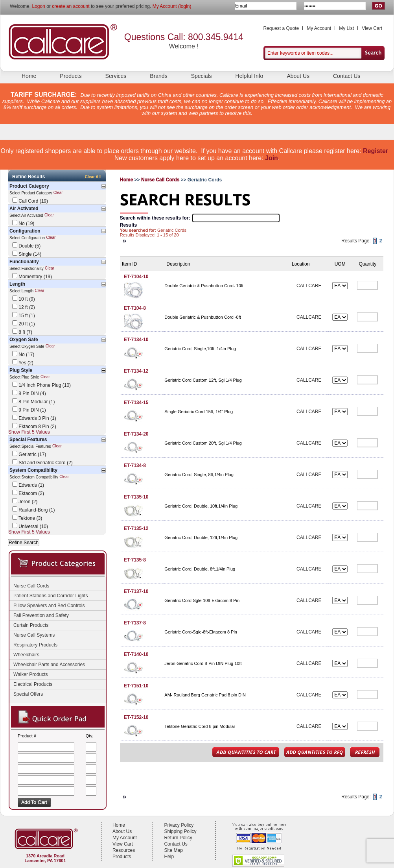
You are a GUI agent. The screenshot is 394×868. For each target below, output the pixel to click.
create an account (71, 6)
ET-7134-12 (136, 371)
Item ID (130, 264)
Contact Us (347, 76)
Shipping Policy (180, 831)
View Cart (372, 28)
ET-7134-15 (136, 403)
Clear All (93, 177)
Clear (58, 193)
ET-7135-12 (136, 528)
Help (169, 857)
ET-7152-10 (136, 717)
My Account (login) (172, 6)
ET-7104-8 (135, 308)
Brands (158, 76)
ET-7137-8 (135, 623)
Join (272, 158)
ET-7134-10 (136, 340)
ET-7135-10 (136, 497)
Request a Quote (281, 28)
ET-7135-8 (135, 560)
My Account (319, 28)
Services (116, 76)
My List (346, 28)
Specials (202, 76)
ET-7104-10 (136, 277)
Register (376, 151)
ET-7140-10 (136, 654)
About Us (298, 76)
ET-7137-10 (136, 591)
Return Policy (178, 838)
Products (71, 76)
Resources (124, 850)
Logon (38, 6)
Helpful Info (249, 76)
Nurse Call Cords (160, 180)
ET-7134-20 (136, 434)
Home (29, 76)
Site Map (173, 850)
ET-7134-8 (135, 465)
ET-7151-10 (136, 686)
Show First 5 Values (29, 432)
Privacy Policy (179, 825)
